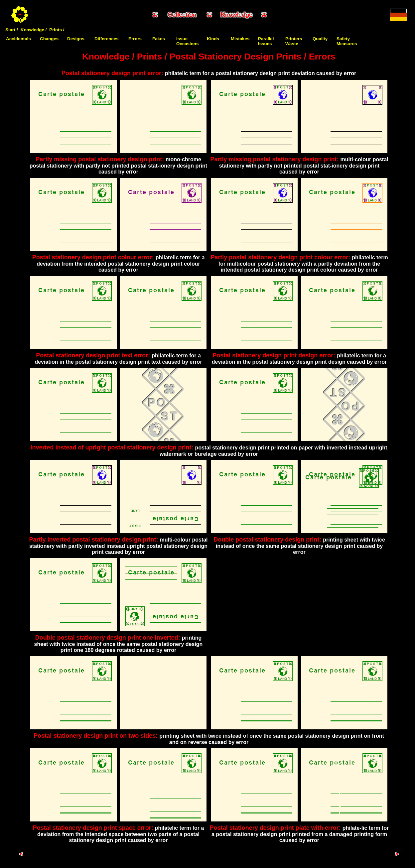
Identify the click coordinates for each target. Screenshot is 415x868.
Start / (12, 30)
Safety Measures (347, 41)
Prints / (57, 30)
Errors (135, 39)
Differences (107, 39)
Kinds (213, 39)
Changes (49, 39)
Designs (76, 39)
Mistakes (240, 39)
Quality (320, 39)
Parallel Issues (266, 41)
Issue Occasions (187, 41)
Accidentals (18, 39)
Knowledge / (34, 30)
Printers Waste (294, 41)
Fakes (159, 39)
